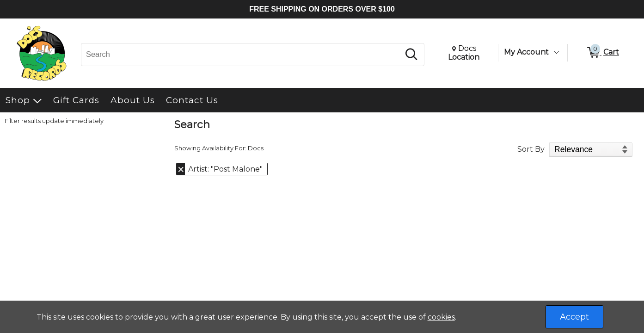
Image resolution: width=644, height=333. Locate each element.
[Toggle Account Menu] (556, 52)
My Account (526, 52)
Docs (256, 148)
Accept (574, 317)
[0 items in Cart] (602, 53)
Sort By (531, 149)
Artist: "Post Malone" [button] (225, 169)
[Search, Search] (242, 55)
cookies (441, 317)
